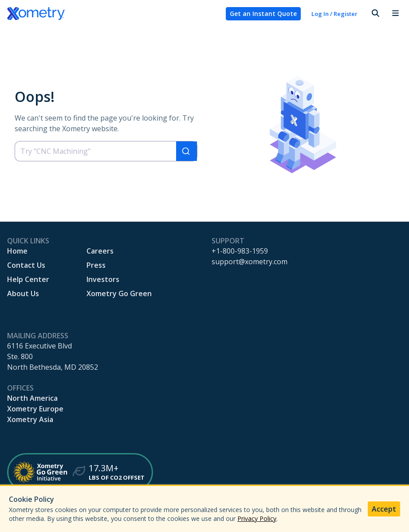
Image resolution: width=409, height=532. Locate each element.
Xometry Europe (35, 409)
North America (32, 398)
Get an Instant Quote (263, 14)
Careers (100, 251)
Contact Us (26, 265)
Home (17, 251)
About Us (23, 293)
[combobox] (106, 151)
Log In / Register (334, 14)
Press (96, 265)
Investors (103, 279)
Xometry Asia (30, 419)
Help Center (28, 279)
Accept (384, 509)
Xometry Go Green (119, 293)
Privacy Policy (257, 518)
